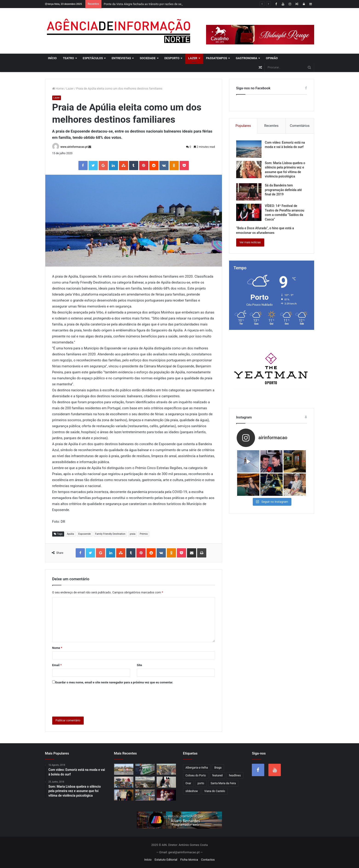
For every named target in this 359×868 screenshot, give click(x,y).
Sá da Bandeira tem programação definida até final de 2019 (283, 190)
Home (58, 89)
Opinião (272, 58)
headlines (235, 775)
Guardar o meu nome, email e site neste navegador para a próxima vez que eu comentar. (114, 682)
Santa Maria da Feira (223, 783)
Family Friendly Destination (110, 534)
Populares (243, 126)
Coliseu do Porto (196, 775)
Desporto (172, 58)
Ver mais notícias (250, 242)
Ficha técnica (189, 860)
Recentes (271, 126)
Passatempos (217, 58)
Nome (57, 648)
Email (57, 665)
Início (52, 58)
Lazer (193, 58)
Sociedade (148, 58)
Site (139, 665)
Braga (218, 768)
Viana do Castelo (215, 791)
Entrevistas (121, 58)
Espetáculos (93, 58)
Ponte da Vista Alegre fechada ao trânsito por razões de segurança (148, 4)
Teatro (68, 58)
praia (132, 534)
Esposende (85, 534)
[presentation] (87, 700)
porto (201, 783)
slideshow (192, 791)
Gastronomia (246, 58)
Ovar (188, 783)
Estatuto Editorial (166, 860)
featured (217, 775)
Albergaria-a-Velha (197, 768)
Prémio (144, 534)
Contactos (208, 860)
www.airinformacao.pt (74, 147)
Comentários (300, 126)
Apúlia (70, 534)
